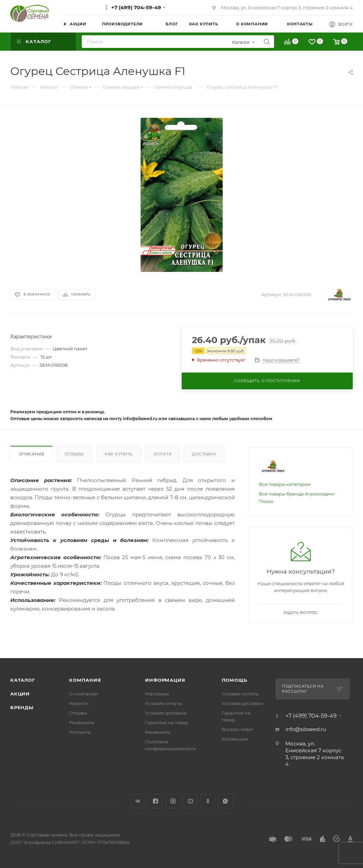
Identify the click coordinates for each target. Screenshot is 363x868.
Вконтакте (138, 801)
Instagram (173, 801)
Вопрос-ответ (237, 729)
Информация (165, 680)
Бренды (22, 707)
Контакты (80, 732)
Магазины (157, 694)
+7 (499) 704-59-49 (136, 7)
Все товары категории (285, 484)
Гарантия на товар (167, 722)
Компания (85, 680)
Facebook (155, 801)
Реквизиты (82, 722)
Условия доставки (166, 713)
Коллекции (235, 739)
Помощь (235, 680)
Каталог (23, 680)
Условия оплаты (164, 703)
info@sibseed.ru (306, 729)
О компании (83, 694)
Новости (79, 703)
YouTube (190, 801)
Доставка (204, 454)
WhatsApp (225, 801)
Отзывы (74, 454)
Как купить (119, 454)
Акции (20, 694)
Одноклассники (208, 801)
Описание (31, 454)
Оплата (163, 454)
